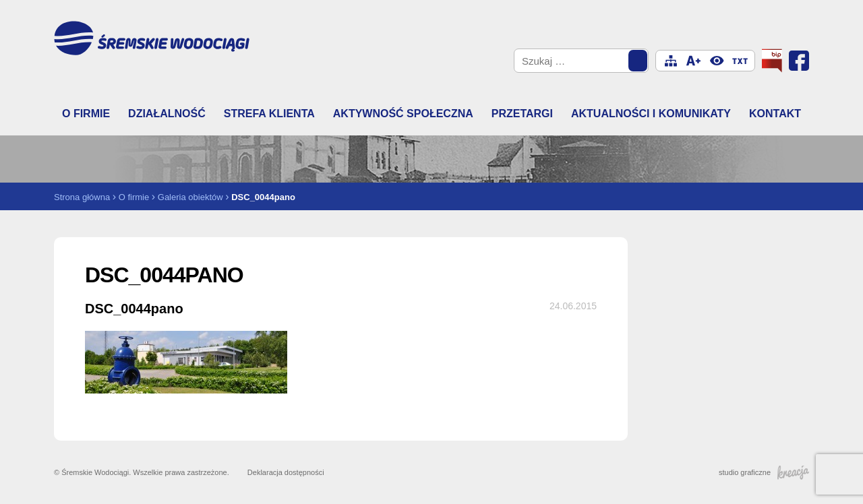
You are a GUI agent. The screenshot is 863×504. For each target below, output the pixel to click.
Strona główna (82, 197)
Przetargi (522, 114)
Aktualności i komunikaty (651, 114)
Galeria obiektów (190, 197)
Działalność (167, 114)
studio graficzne (764, 472)
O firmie (86, 114)
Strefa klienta (269, 114)
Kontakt (775, 114)
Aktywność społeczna (403, 114)
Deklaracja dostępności (286, 472)
